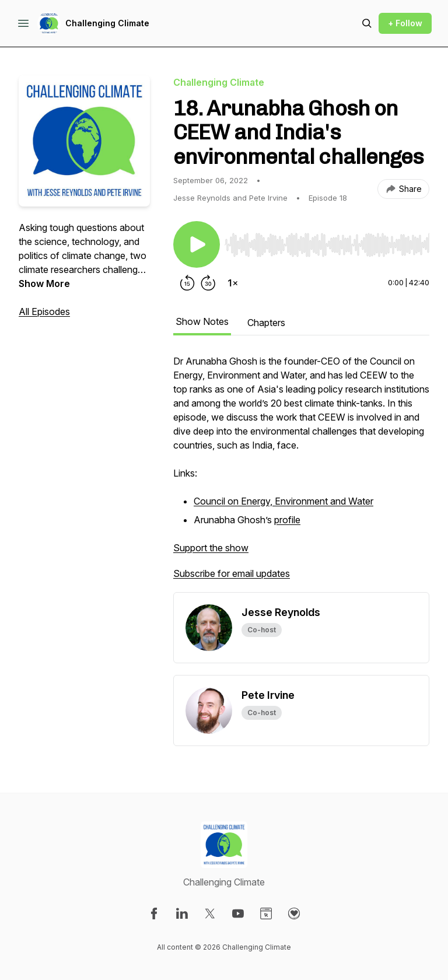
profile (287, 520)
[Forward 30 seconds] (208, 283)
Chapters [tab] (266, 323)
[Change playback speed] (233, 283)
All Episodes (44, 311)
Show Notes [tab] (202, 321)
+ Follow (405, 23)
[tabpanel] (301, 473)
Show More (44, 283)
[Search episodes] (367, 23)
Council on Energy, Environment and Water (283, 501)
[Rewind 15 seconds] (187, 283)
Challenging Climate (107, 23)
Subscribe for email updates (232, 573)
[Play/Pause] (197, 244)
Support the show (211, 548)
